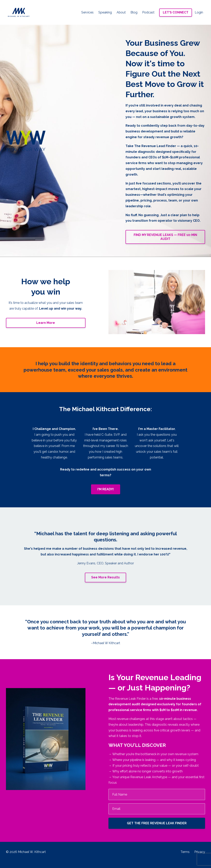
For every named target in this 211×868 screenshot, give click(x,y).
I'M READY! (106, 489)
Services (87, 12)
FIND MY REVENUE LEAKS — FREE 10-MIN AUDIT (165, 237)
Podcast (148, 12)
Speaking (105, 12)
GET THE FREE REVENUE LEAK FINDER (157, 823)
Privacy (200, 852)
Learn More (46, 323)
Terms (185, 852)
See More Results (105, 577)
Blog (134, 12)
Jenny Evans (86, 563)
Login (199, 12)
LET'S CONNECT (176, 12)
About (121, 12)
